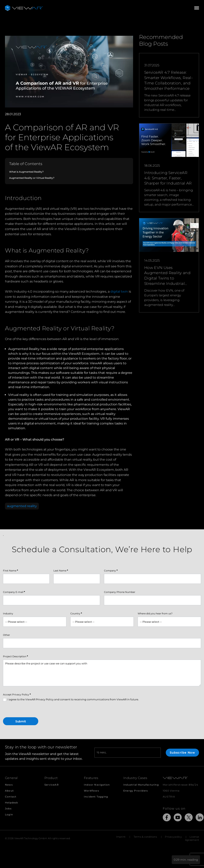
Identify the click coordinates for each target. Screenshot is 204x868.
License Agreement (192, 838)
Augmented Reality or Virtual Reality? (32, 178)
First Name (10, 571)
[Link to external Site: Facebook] (167, 818)
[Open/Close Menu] (197, 8)
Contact (11, 797)
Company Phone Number (120, 592)
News (9, 785)
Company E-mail (14, 592)
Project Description (15, 656)
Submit (21, 721)
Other (6, 635)
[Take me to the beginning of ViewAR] (24, 8)
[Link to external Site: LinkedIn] (200, 818)
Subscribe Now (182, 753)
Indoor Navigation (97, 785)
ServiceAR (52, 785)
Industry (8, 613)
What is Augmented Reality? (26, 172)
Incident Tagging (96, 797)
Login (9, 814)
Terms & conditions (145, 837)
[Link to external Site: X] (189, 818)
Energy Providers (136, 791)
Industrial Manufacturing (141, 785)
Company (111, 571)
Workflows (91, 791)
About (9, 791)
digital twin (119, 291)
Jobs (8, 809)
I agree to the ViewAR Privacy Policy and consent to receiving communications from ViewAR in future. (71, 700)
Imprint (121, 837)
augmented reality (22, 506)
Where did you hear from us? (155, 613)
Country (76, 613)
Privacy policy (173, 837)
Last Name (61, 571)
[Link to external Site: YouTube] (178, 818)
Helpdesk (12, 803)
